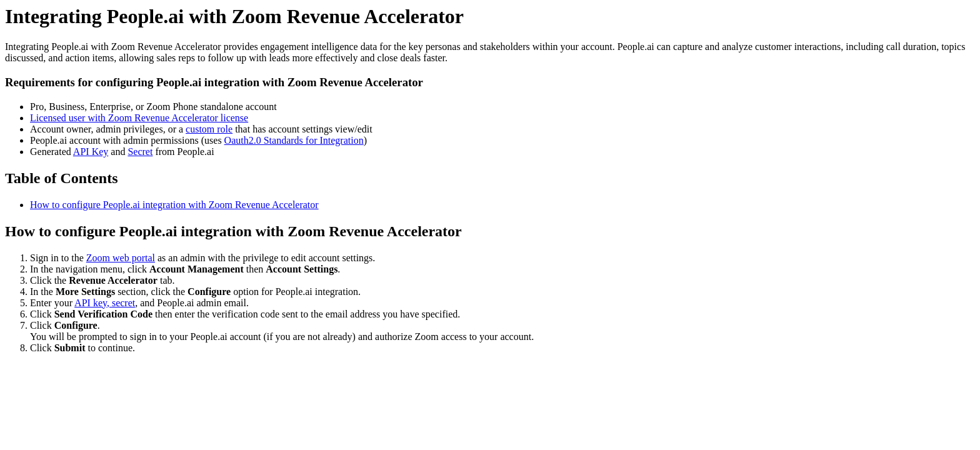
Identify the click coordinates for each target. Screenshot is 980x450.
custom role (209, 129)
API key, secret (105, 303)
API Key (91, 152)
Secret (140, 152)
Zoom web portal (121, 258)
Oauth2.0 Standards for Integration (294, 140)
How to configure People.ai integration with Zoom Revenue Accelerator (174, 205)
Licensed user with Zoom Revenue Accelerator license (139, 118)
